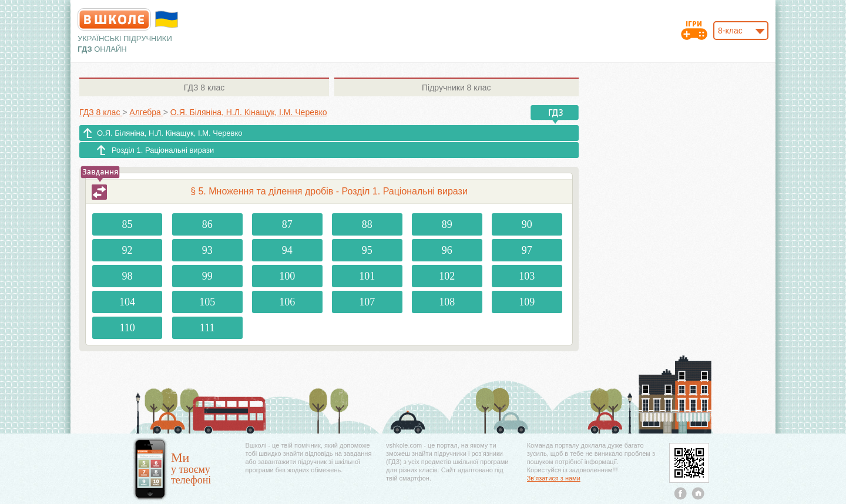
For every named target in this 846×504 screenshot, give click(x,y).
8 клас (204, 88)
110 (127, 328)
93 (207, 250)
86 (207, 224)
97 (527, 250)
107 (367, 302)
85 (127, 224)
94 (287, 250)
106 (287, 302)
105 (207, 302)
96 (447, 250)
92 (127, 250)
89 (447, 224)
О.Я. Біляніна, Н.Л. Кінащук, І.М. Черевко (170, 133)
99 (207, 276)
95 (367, 250)
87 (287, 224)
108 (447, 302)
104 (127, 302)
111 (207, 328)
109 (527, 302)
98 (127, 276)
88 (367, 224)
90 (527, 224)
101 (367, 276)
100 (287, 276)
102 (447, 276)
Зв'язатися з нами (554, 478)
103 (527, 276)
